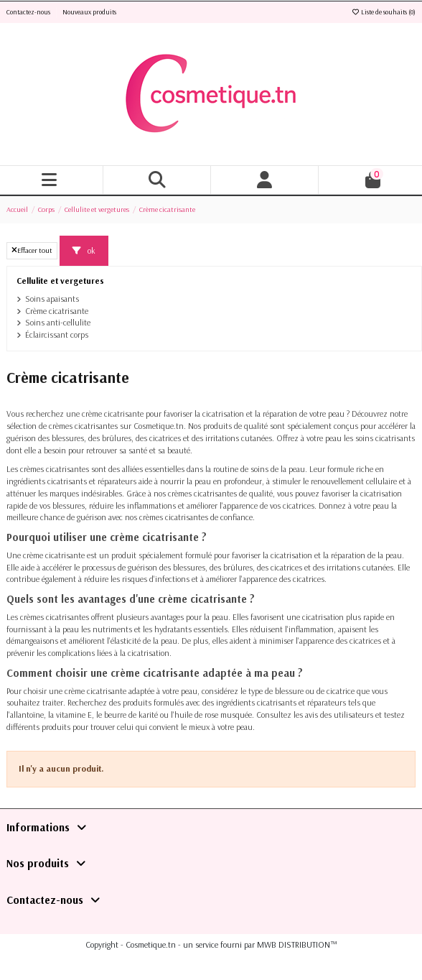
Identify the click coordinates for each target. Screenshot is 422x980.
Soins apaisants (52, 299)
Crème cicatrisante (57, 311)
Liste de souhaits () (383, 12)
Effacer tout (32, 250)
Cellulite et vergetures (60, 281)
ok (84, 250)
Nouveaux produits (89, 12)
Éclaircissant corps (57, 334)
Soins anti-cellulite (58, 322)
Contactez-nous (29, 12)
